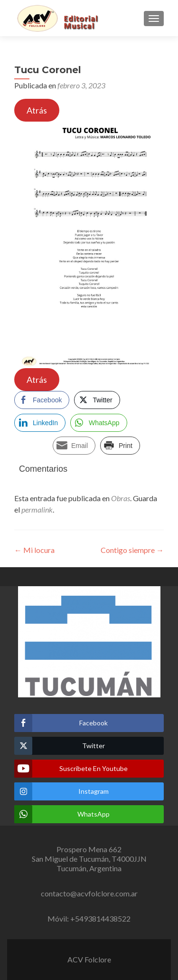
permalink (37, 509)
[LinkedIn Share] (40, 423)
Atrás (37, 110)
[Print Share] (120, 446)
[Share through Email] (74, 446)
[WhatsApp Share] (99, 423)
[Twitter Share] (97, 400)
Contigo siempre (132, 550)
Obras (121, 498)
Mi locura (34, 550)
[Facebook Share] (42, 400)
